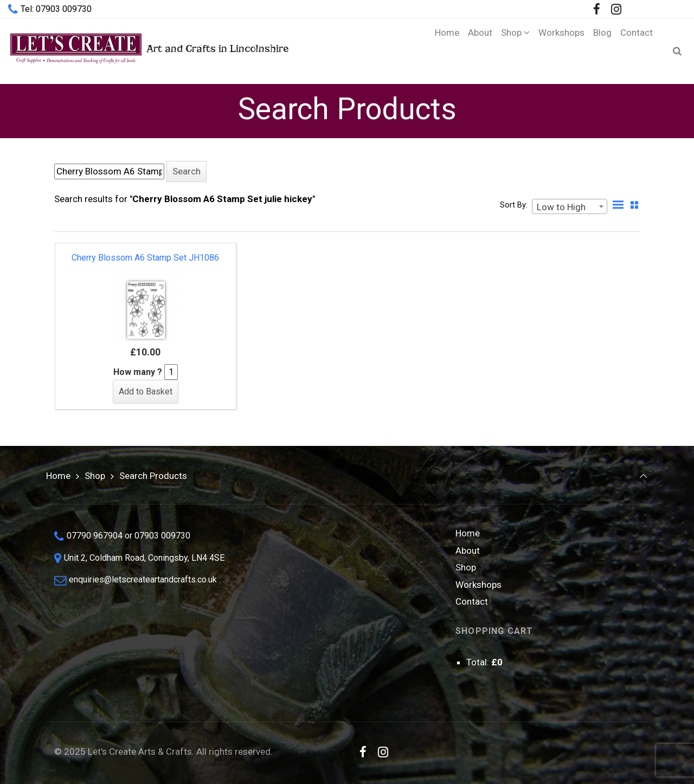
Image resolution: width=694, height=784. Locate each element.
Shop (95, 476)
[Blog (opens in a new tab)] (602, 51)
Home (58, 476)
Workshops (478, 585)
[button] (187, 171)
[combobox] (570, 206)
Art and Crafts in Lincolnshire (148, 51)
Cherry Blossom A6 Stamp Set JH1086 (145, 258)
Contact (472, 601)
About (468, 550)
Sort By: (514, 205)
